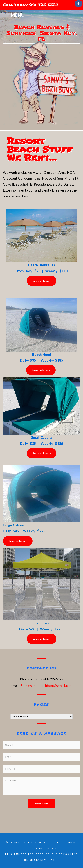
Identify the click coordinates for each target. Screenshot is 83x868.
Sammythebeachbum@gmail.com (47, 686)
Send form (42, 803)
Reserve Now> (42, 281)
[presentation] (31, 815)
